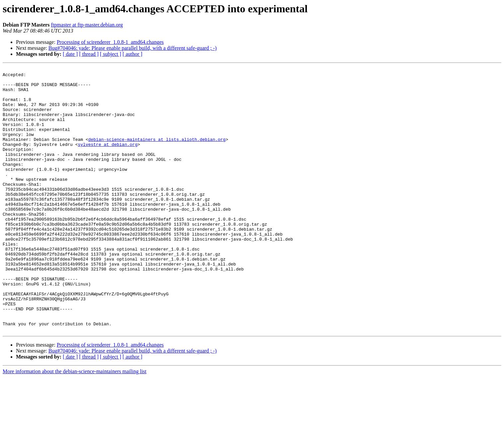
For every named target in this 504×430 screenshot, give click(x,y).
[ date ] (70, 54)
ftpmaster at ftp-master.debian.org (87, 25)
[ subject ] (111, 54)
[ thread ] (89, 54)
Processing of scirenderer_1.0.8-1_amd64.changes (110, 42)
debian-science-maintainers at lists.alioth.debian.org (157, 154)
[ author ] (133, 54)
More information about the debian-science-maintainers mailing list (75, 424)
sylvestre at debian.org (107, 160)
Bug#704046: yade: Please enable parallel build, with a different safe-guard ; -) (133, 48)
